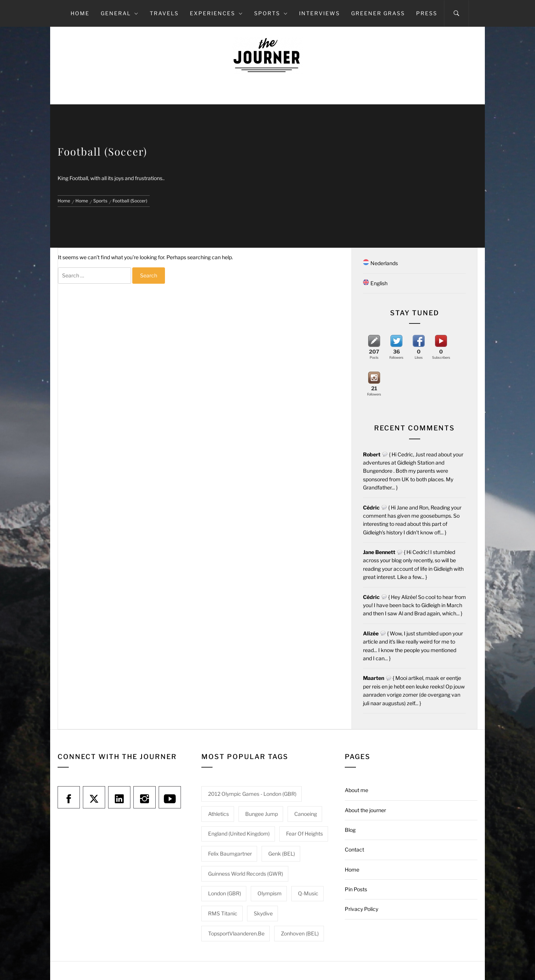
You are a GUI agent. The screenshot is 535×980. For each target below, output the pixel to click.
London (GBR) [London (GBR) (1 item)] (225, 893)
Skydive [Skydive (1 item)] (263, 913)
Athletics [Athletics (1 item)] (218, 814)
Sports (271, 13)
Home (80, 13)
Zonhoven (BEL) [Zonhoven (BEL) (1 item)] (300, 933)
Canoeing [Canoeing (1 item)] (306, 814)
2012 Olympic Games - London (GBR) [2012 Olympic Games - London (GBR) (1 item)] (252, 794)
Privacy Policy (361, 909)
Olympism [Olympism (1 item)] (270, 893)
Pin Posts (356, 889)
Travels (164, 13)
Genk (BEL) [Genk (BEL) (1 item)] (282, 854)
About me (356, 790)
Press (427, 13)
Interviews (320, 13)
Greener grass (378, 13)
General (120, 13)
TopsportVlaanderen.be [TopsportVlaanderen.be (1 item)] (236, 933)
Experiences (216, 13)
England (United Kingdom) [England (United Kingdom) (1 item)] (239, 834)
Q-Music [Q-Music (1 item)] (308, 893)
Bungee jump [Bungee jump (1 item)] (262, 814)
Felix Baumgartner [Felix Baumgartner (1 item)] (230, 854)
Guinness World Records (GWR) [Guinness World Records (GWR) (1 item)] (246, 874)
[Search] (456, 13)
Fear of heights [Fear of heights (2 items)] (304, 834)
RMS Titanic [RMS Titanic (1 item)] (223, 913)
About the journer (365, 810)
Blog (350, 830)
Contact (354, 849)
